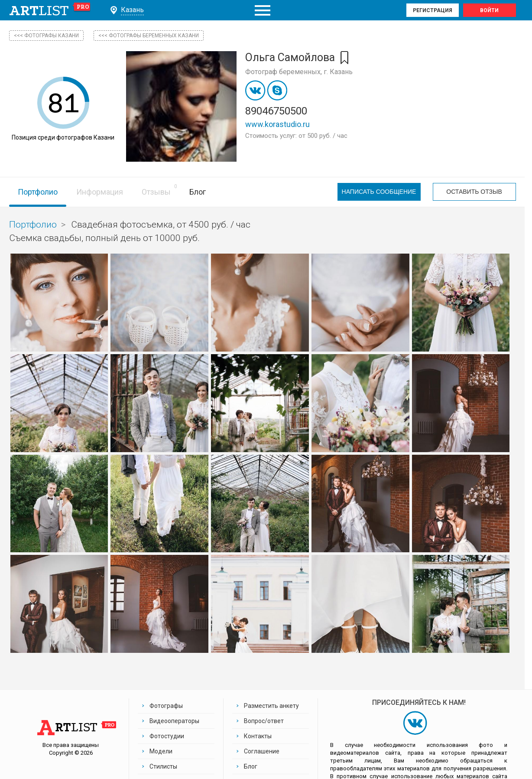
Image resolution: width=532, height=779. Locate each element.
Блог (198, 192)
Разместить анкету (271, 706)
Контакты (258, 736)
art (50, 10)
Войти (489, 10)
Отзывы (156, 192)
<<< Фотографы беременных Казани (149, 36)
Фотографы (166, 706)
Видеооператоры (174, 721)
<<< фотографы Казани (46, 36)
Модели (161, 751)
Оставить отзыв (474, 192)
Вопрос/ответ (264, 721)
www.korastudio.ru (277, 124)
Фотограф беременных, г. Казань (299, 72)
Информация (100, 192)
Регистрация (433, 10)
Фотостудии (167, 736)
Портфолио (38, 192)
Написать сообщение (379, 192)
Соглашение (262, 751)
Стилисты (163, 766)
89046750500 (276, 111)
